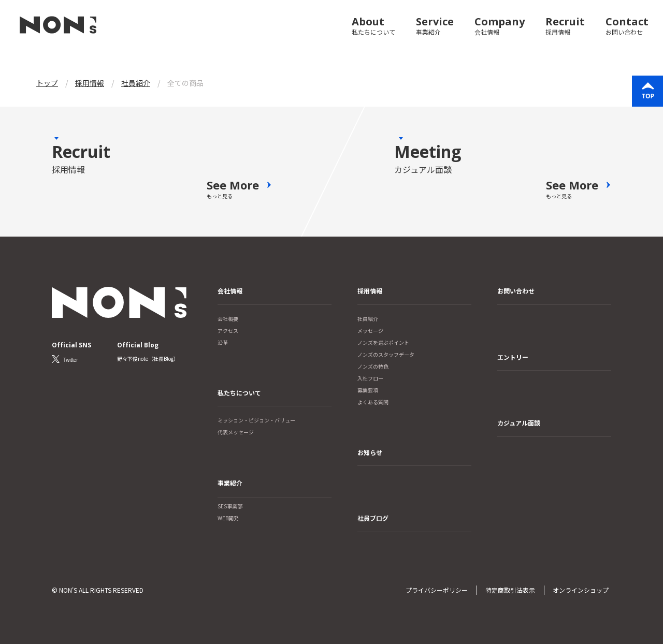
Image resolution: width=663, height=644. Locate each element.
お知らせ (370, 452)
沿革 (223, 342)
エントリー (513, 357)
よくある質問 (373, 402)
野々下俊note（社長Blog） (148, 358)
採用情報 (370, 291)
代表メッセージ (236, 432)
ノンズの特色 (373, 366)
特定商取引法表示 (510, 590)
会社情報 (230, 291)
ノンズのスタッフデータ (386, 354)
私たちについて (239, 393)
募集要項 (368, 390)
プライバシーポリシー (437, 590)
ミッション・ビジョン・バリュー (256, 420)
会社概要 (228, 319)
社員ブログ (373, 518)
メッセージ (370, 331)
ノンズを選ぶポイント (383, 342)
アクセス (228, 331)
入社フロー (370, 378)
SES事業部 (230, 506)
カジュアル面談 (519, 423)
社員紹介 (368, 319)
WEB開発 (228, 518)
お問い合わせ (516, 291)
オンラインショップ (581, 590)
